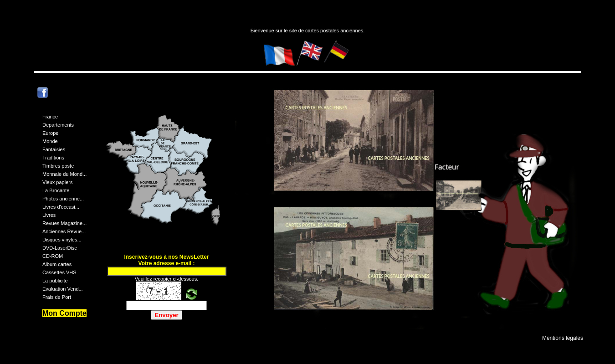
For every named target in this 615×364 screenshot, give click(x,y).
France (50, 117)
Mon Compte (64, 313)
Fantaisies (54, 149)
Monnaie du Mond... (64, 174)
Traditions (53, 158)
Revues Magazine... (64, 223)
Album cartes (57, 264)
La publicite (55, 281)
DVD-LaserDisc (60, 248)
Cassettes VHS (59, 272)
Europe (50, 133)
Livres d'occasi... (61, 207)
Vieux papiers (57, 182)
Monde (50, 141)
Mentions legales (563, 338)
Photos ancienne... (63, 199)
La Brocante (56, 190)
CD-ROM (53, 256)
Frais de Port (57, 297)
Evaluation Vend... (63, 289)
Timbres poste (58, 166)
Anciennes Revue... (64, 231)
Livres (49, 215)
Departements (58, 125)
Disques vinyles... (62, 240)
